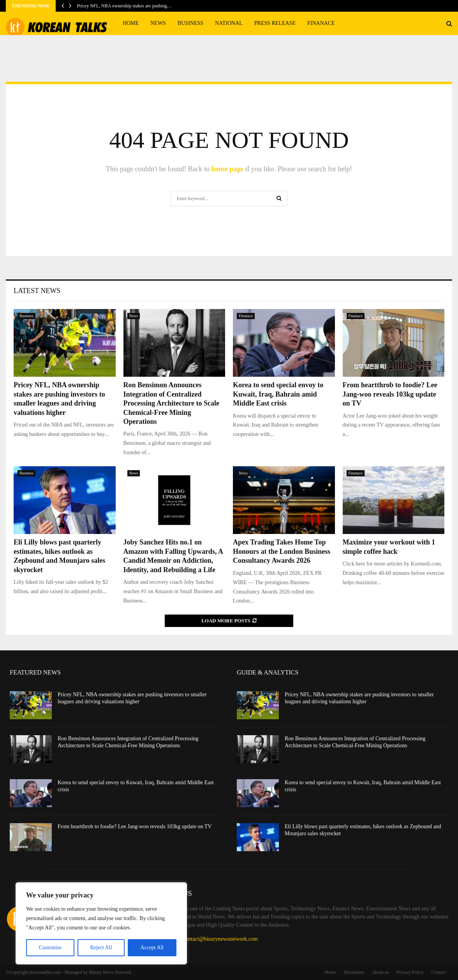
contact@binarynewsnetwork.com (221, 939)
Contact (439, 972)
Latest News (37, 291)
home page (227, 169)
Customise (50, 948)
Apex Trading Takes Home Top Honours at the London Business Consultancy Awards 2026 (282, 551)
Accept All (152, 948)
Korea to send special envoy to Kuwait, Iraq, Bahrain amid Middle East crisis (278, 394)
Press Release (275, 23)
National (229, 23)
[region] (101, 924)
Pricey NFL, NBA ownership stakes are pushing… (124, 6)
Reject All (101, 948)
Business (190, 23)
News (158, 23)
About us (380, 972)
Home (131, 23)
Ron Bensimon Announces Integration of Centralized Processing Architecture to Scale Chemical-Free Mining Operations (171, 403)
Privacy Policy (410, 972)
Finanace (321, 23)
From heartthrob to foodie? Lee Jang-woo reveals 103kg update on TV (390, 394)
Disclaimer (354, 972)
